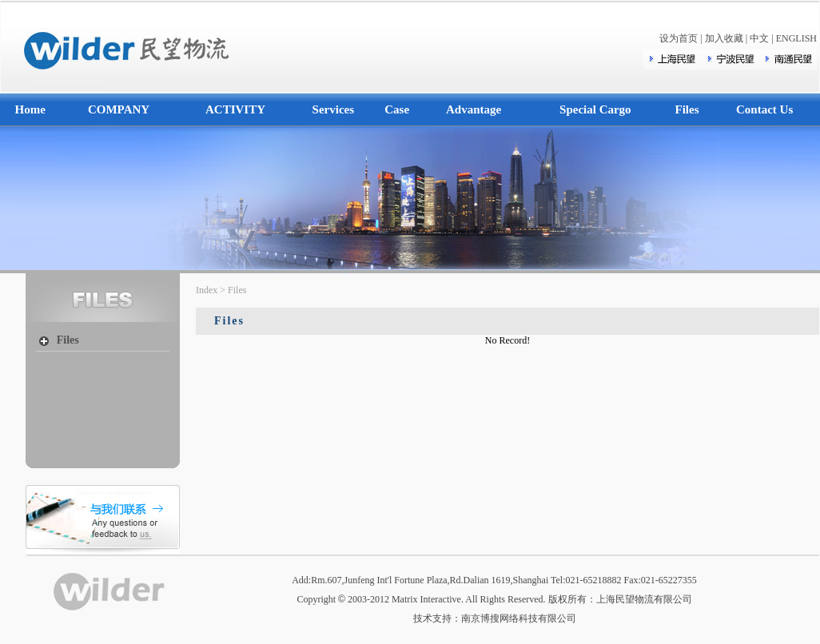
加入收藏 (724, 38)
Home (30, 109)
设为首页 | (682, 38)
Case (397, 109)
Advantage (474, 109)
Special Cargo (595, 109)
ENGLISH (796, 38)
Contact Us (764, 109)
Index (207, 290)
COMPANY (119, 109)
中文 (759, 38)
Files (687, 109)
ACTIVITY (235, 109)
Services (333, 109)
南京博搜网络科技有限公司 (519, 618)
